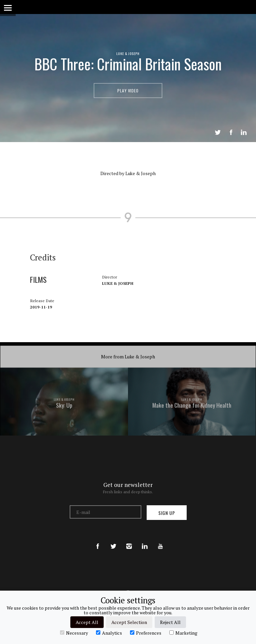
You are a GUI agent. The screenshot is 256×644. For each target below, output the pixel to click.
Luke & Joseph (128, 53)
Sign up (167, 513)
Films (41, 317)
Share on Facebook (231, 132)
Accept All (87, 622)
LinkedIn (244, 132)
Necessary (74, 633)
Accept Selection (129, 622)
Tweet (218, 132)
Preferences (146, 633)
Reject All (170, 622)
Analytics (109, 633)
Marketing (183, 633)
